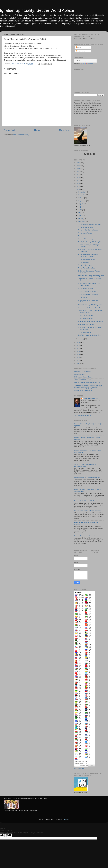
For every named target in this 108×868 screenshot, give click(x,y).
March (81, 219)
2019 (79, 183)
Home (37, 130)
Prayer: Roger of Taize (86, 227)
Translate (88, 64)
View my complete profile (83, 415)
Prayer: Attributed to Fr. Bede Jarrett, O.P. (88, 511)
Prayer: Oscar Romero (86, 288)
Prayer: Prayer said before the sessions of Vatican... (88, 255)
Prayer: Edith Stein (84, 332)
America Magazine (81, 374)
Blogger (66, 819)
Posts (78, 47)
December (82, 192)
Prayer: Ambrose (84, 236)
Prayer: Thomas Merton (86, 315)
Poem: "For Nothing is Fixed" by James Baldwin (89, 284)
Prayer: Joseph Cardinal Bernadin (89, 308)
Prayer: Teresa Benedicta (87, 268)
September (82, 201)
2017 (79, 189)
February (82, 222)
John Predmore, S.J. (91, 399)
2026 (79, 163)
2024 (79, 169)
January (81, 339)
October (81, 198)
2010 (79, 360)
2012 (79, 354)
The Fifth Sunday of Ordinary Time (90, 335)
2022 (79, 175)
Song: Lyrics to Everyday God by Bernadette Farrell (85, 465)
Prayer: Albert (83, 297)
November (82, 195)
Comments (80, 51)
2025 (79, 166)
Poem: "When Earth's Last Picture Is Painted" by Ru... (90, 312)
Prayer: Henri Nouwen (86, 319)
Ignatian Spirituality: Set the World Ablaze (37, 10)
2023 (79, 172)
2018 (79, 186)
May (80, 213)
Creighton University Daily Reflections (87, 382)
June (80, 210)
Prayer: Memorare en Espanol (84, 536)
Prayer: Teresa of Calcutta (87, 291)
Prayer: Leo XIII (83, 262)
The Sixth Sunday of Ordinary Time (90, 305)
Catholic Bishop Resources (83, 390)
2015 (79, 346)
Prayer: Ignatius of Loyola (87, 259)
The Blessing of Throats (86, 324)
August (81, 204)
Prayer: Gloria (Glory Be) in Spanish (86, 501)
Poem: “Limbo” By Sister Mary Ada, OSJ (88, 478)
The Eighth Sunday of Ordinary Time (90, 242)
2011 (79, 357)
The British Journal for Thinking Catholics (88, 385)
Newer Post (9, 130)
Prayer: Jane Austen (85, 233)
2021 (79, 178)
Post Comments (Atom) (21, 135)
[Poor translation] (8, 835)
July (80, 207)
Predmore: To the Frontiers (83, 372)
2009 (79, 363)
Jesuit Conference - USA (83, 380)
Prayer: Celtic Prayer (85, 265)
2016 (79, 343)
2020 (79, 181)
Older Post (64, 130)
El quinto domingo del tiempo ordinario (91, 321)
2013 (79, 351)
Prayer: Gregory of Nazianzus (88, 294)
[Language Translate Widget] (85, 61)
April (80, 216)
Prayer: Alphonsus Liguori (87, 239)
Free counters (79, 768)
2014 (79, 348)
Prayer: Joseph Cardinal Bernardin (90, 224)
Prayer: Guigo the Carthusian (88, 230)
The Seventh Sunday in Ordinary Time (91, 276)
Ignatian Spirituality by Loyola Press (86, 388)
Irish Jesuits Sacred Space (83, 377)
